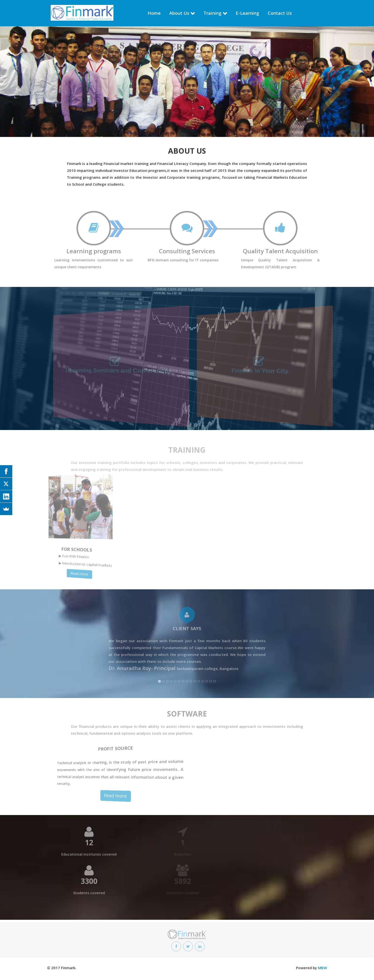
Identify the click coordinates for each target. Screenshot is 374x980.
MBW (322, 968)
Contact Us (280, 13)
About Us (179, 13)
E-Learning (247, 13)
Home (154, 13)
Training (212, 13)
